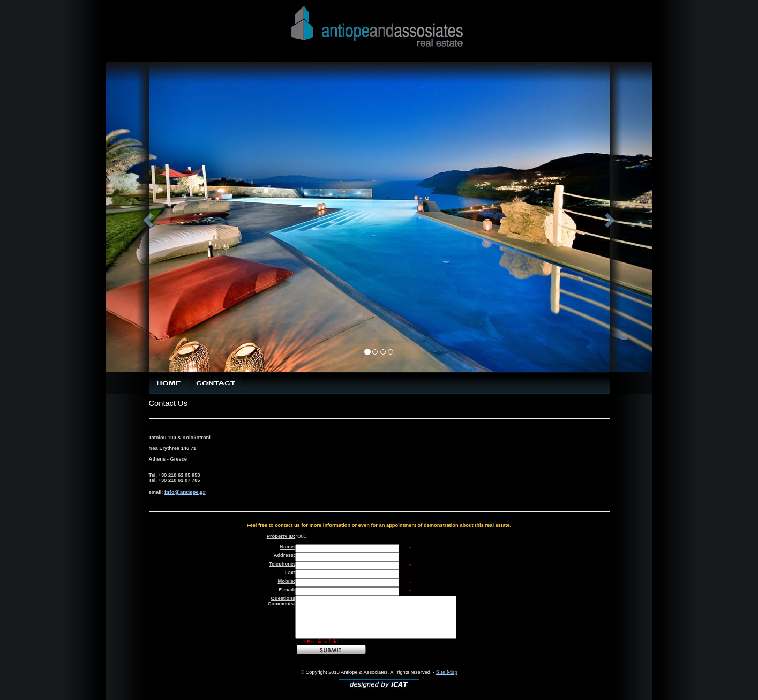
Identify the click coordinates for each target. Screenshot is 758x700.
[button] (147, 217)
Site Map (447, 672)
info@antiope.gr (185, 492)
